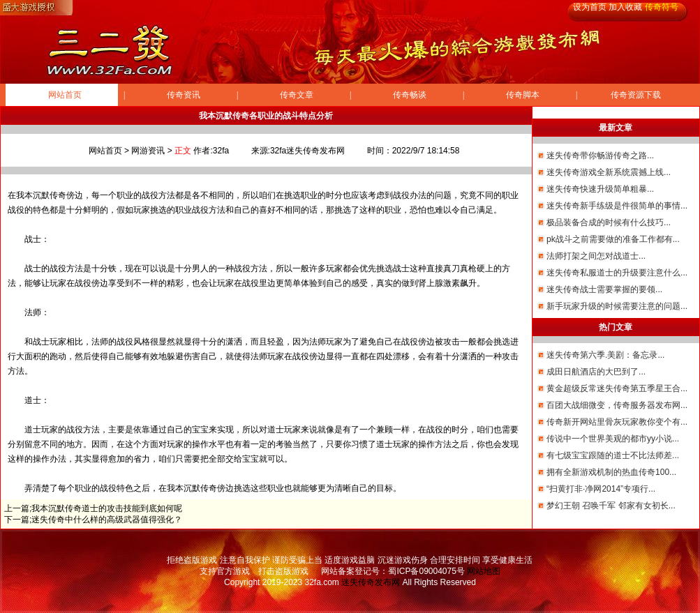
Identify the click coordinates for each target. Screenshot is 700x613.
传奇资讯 (184, 95)
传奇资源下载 (636, 95)
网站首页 (65, 95)
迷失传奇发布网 (371, 582)
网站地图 (484, 571)
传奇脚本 (523, 95)
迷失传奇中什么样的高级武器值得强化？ (107, 520)
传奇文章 (297, 95)
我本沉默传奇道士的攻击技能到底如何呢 (107, 508)
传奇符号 (662, 7)
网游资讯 (148, 151)
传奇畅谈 (410, 95)
